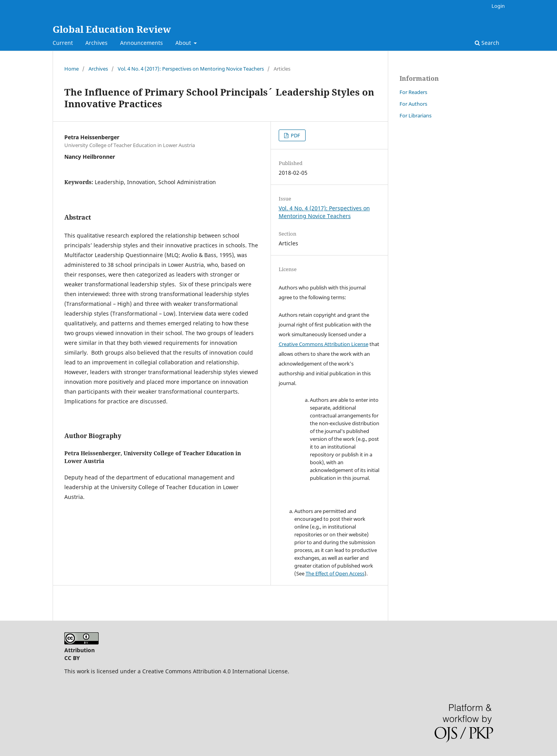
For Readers (413, 92)
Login (498, 6)
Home (72, 69)
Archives (96, 43)
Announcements (141, 43)
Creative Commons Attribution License (324, 344)
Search (487, 43)
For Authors (413, 104)
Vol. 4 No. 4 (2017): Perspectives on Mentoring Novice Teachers (191, 69)
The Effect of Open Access (335, 573)
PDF (295, 135)
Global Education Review (112, 29)
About (184, 43)
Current (63, 43)
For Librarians (416, 115)
